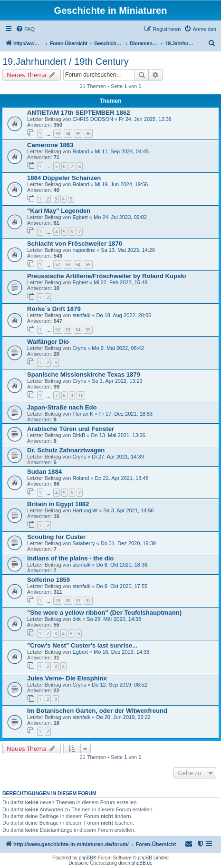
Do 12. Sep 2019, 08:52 (119, 685)
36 (88, 134)
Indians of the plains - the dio (70, 558)
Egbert (80, 217)
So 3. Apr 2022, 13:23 (117, 381)
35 (78, 134)
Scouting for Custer (56, 537)
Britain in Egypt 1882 (58, 504)
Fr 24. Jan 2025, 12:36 (145, 119)
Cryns (79, 348)
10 (81, 395)
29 (58, 601)
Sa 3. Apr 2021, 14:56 (128, 510)
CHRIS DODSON (93, 119)
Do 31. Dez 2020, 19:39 (128, 543)
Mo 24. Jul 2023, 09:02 (120, 217)
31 (78, 601)
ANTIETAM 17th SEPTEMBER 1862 (79, 113)
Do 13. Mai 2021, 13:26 (118, 435)
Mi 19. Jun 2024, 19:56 (121, 184)
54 (78, 264)
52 (58, 264)
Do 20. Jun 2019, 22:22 (124, 717)
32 (88, 601)
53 (68, 264)
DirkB (79, 435)
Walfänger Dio (48, 342)
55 (88, 264)
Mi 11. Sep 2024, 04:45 (122, 151)
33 (58, 134)
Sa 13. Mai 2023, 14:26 (128, 250)
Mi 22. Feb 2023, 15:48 (120, 282)
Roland (81, 151)
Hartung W (85, 510)
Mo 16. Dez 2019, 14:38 (121, 652)
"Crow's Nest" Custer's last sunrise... (82, 645)
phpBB (86, 858)
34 (68, 134)
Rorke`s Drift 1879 (54, 309)
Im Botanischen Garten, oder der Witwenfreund (97, 711)
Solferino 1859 (48, 580)
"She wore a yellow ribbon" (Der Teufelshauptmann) (104, 613)
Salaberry (83, 543)
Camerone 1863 (50, 145)
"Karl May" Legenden (59, 211)
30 (68, 601)
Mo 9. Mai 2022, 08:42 (118, 348)
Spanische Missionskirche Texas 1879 (84, 374)
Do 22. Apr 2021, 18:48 (121, 478)
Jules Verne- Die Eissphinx (67, 678)
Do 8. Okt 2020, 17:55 (122, 586)
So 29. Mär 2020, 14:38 (114, 619)
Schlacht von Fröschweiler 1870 (75, 244)
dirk (77, 619)
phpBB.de (142, 863)
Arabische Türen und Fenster (71, 429)
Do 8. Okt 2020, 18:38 (122, 565)
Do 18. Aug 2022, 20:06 (124, 315)
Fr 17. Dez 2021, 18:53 (126, 414)
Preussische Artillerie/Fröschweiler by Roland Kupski (106, 276)
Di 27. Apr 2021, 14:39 (118, 457)
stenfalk (81, 315)
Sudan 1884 (44, 472)
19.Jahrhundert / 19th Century (66, 61)
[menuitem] (25, 29)
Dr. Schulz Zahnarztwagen (66, 450)
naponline (84, 250)
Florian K (83, 414)
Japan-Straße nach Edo (62, 407)
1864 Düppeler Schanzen (64, 178)
